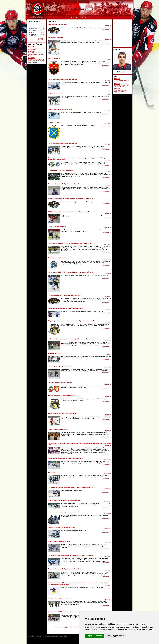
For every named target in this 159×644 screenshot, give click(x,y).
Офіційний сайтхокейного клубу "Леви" (37, 17)
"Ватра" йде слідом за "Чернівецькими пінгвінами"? (65, 295)
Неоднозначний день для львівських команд (62, 414)
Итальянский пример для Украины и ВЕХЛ (121, 85)
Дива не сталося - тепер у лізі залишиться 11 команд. (77, 202)
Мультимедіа (74, 17)
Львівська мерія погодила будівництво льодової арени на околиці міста (37, 60)
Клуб (53, 17)
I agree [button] (90, 636)
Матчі (58, 17)
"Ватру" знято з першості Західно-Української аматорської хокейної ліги (71, 199)
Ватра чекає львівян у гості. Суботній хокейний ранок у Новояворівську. (82, 312)
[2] (59, 627)
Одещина (33, 30)
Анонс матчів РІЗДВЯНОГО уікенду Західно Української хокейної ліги (70, 243)
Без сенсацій (52, 472)
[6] (67, 627)
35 (44, 30)
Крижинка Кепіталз (33, 35)
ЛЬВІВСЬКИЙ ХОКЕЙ (35, 44)
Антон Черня (123, 72)
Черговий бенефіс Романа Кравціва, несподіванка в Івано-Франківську (71, 555)
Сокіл (32, 26)
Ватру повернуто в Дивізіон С (58, 24)
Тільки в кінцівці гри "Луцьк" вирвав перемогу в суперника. (78, 125)
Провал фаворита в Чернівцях (58, 429)
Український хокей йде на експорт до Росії (121, 80)
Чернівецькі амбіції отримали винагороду (61, 395)
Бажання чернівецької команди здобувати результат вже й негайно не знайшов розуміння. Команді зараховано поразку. (84, 399)
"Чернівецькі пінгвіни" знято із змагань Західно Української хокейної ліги (72, 321)
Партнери (84, 17)
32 (44, 32)
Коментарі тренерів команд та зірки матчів (73, 531)
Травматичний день (54, 353)
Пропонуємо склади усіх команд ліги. (72, 491)
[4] (63, 627)
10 (44, 35)
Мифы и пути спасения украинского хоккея (121, 90)
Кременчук (34, 28)
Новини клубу (53, 21)
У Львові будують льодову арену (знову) (36, 48)
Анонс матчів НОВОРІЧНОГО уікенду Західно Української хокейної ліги (71, 272)
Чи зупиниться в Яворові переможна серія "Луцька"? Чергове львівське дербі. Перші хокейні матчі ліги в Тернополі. (82, 387)
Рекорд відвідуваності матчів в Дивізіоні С (62, 170)
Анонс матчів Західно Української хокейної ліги (63, 79)
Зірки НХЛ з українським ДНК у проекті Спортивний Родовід (36, 54)
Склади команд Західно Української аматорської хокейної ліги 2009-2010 (71, 487)
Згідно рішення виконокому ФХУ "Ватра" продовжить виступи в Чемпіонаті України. (85, 28)
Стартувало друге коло (55, 93)
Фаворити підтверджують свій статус (60, 598)
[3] (61, 627)
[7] (69, 627)
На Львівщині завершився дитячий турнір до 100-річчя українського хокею (72, 339)
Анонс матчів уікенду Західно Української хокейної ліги (66, 184)
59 (44, 28)
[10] (76, 627)
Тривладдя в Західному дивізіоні (59, 258)
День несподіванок (54, 58)
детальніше (106, 29)
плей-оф (41, 40)
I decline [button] (99, 636)
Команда (117, 49)
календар (41, 38)
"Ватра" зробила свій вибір (57, 226)
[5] (65, 627)
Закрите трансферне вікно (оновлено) (60, 109)
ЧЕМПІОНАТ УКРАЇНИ (35, 21)
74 (44, 26)
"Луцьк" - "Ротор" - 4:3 (55, 122)
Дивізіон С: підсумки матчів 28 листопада (61, 527)
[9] (74, 627)
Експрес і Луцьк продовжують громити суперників (64, 500)
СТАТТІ (116, 76)
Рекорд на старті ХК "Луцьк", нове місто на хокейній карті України (69, 612)
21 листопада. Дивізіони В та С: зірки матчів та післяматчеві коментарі (82, 587)
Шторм (33, 32)
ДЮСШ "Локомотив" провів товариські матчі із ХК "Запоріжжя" (68, 212)
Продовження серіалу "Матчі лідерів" (60, 383)
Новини (65, 17)
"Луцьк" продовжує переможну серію (60, 366)
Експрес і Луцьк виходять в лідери (59, 541)
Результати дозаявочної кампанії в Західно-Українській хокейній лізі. (81, 113)
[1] (56, 627)
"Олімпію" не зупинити (55, 38)
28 (41, 26)
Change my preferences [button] (115, 636)
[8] (71, 627)
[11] (79, 627)
